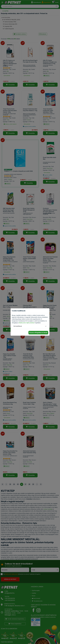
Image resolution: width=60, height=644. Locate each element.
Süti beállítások (18, 326)
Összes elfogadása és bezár (38, 333)
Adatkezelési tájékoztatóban (27, 323)
